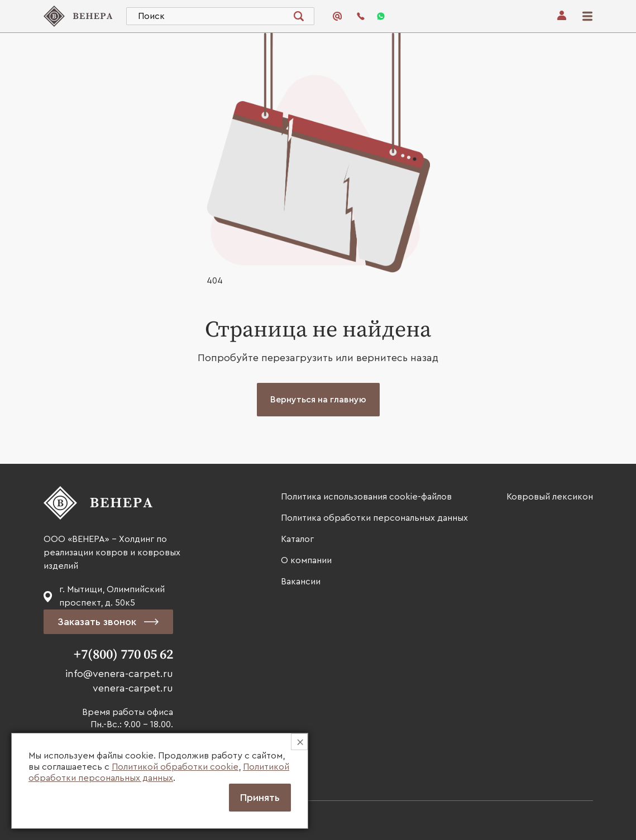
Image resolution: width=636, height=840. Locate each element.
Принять (260, 798)
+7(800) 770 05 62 (123, 655)
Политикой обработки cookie (175, 767)
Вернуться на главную (318, 400)
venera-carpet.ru (133, 688)
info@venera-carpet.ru (119, 674)
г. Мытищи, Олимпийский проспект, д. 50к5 (112, 596)
